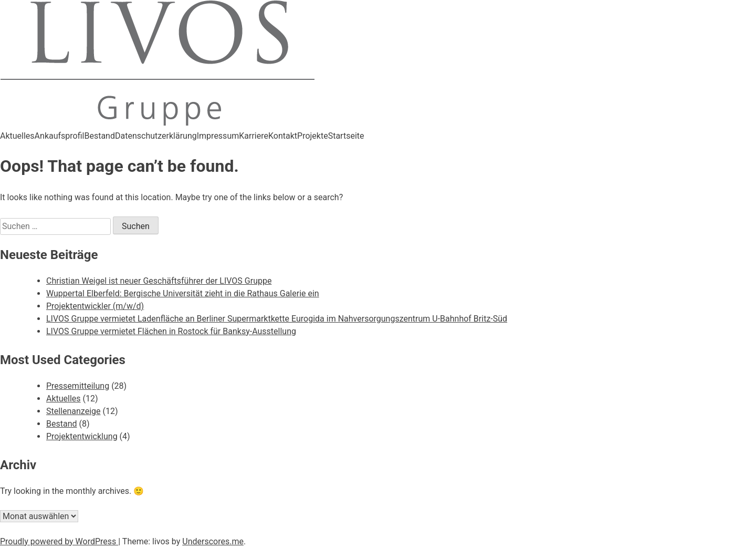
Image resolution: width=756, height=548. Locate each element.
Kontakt (283, 136)
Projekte (313, 136)
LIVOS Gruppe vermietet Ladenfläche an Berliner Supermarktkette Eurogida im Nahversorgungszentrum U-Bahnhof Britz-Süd (277, 319)
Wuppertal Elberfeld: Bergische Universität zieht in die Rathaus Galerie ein (183, 293)
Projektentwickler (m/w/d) (95, 306)
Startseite (346, 136)
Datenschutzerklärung (156, 136)
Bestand (99, 136)
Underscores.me (213, 541)
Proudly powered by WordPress (59, 541)
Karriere (254, 136)
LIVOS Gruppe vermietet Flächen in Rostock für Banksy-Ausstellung (171, 331)
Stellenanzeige (73, 411)
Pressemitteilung (78, 386)
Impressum (218, 136)
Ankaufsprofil (60, 136)
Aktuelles (17, 136)
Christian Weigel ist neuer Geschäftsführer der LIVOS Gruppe (159, 281)
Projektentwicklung (82, 436)
